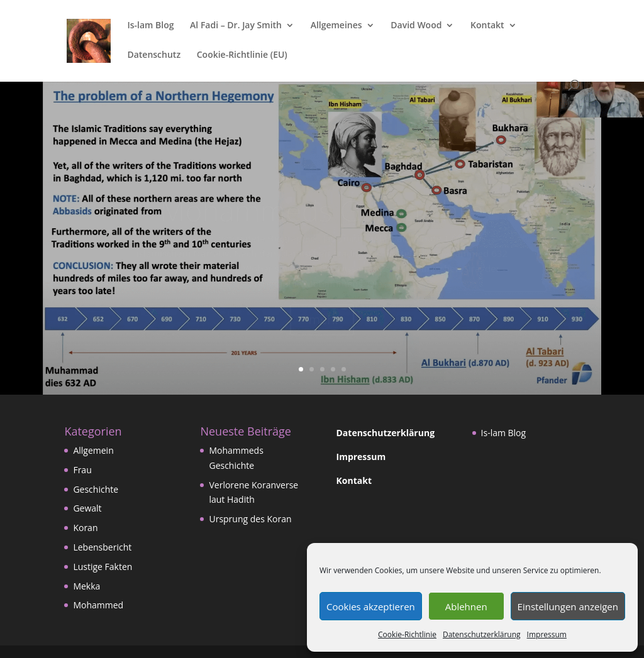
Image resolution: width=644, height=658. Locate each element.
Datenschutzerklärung (482, 634)
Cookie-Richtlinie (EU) (242, 55)
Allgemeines (336, 26)
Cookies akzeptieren (371, 606)
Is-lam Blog (150, 26)
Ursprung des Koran (250, 519)
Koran (85, 528)
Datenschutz (154, 55)
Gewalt (87, 508)
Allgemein (93, 450)
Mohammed (98, 605)
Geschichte (96, 489)
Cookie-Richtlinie (407, 634)
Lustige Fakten (103, 567)
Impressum (547, 634)
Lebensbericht (102, 547)
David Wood (416, 26)
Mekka (86, 586)
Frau (82, 470)
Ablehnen (466, 606)
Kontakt (487, 26)
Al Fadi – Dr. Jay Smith (236, 26)
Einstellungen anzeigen (568, 606)
